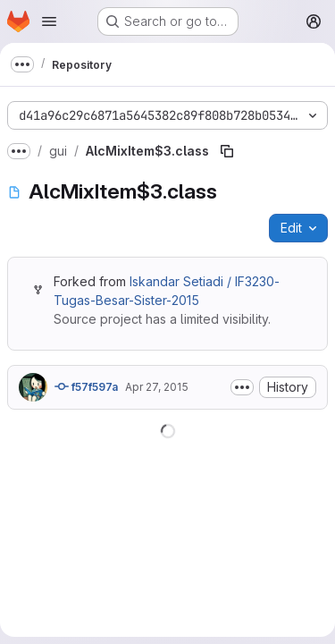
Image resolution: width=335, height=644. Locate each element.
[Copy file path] (227, 151)
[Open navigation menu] (49, 21)
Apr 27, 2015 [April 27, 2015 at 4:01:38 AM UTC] (157, 387)
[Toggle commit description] (242, 387)
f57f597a (86, 386)
